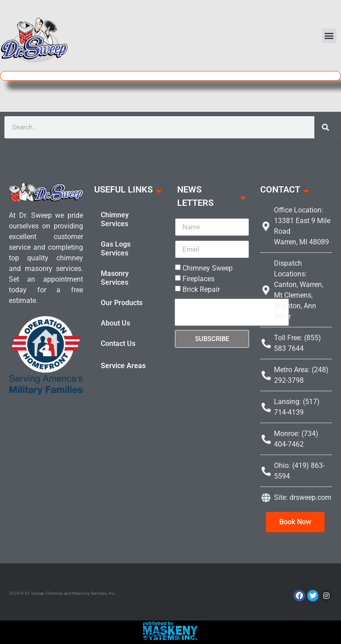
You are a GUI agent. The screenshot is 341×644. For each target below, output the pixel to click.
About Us (115, 323)
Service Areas (123, 366)
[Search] (325, 127)
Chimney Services (115, 219)
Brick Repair (201, 289)
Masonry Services (115, 278)
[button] (329, 36)
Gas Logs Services (116, 249)
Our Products (122, 303)
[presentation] (232, 312)
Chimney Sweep (208, 268)
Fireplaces (198, 279)
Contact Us (118, 344)
